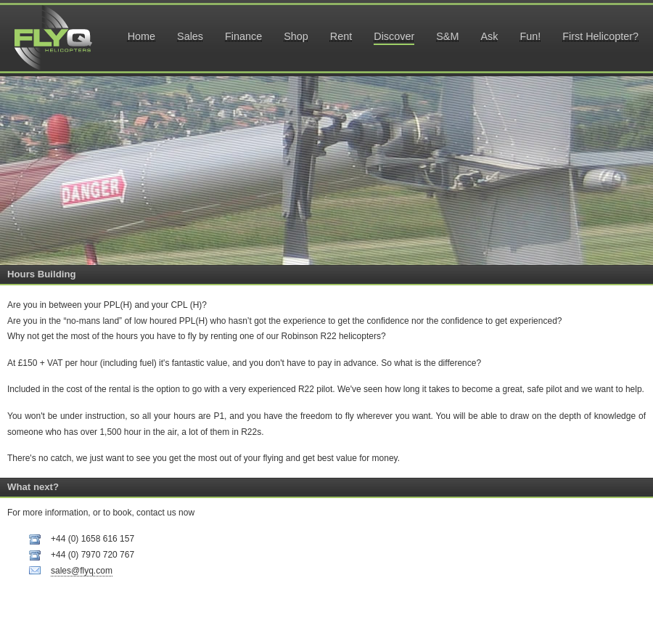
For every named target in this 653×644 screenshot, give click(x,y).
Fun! (530, 36)
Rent (341, 36)
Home (141, 36)
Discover (394, 36)
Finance (243, 36)
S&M (447, 36)
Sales (190, 36)
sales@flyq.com (82, 571)
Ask (489, 36)
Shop (296, 36)
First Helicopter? (600, 36)
